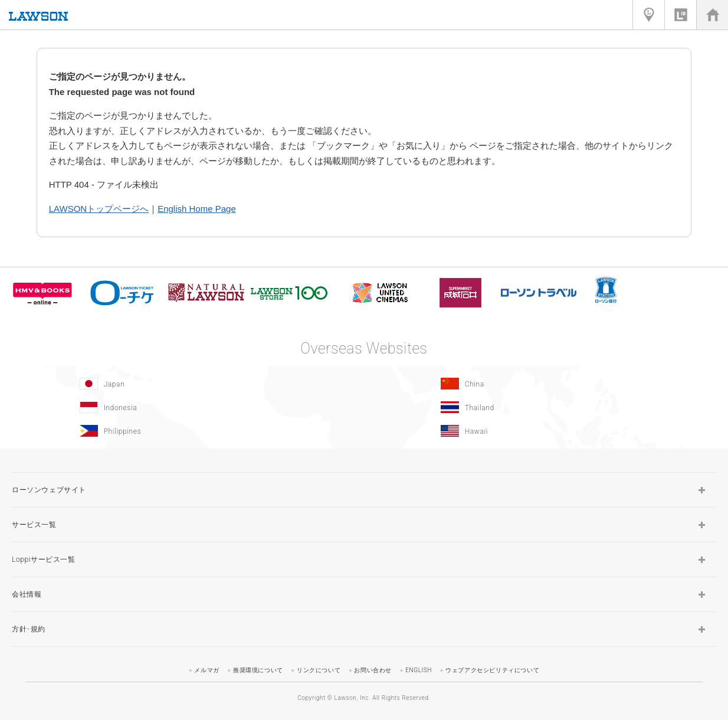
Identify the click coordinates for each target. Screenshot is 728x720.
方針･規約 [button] (29, 629)
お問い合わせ (373, 670)
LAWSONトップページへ (99, 209)
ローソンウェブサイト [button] (49, 490)
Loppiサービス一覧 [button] (44, 559)
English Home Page (197, 209)
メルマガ (206, 670)
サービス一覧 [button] (34, 525)
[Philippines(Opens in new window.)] (181, 431)
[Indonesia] (181, 407)
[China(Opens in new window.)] (542, 384)
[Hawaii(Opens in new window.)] (542, 431)
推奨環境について (258, 670)
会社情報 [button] (27, 594)
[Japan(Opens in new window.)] (181, 384)
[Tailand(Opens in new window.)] (542, 407)
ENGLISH (419, 670)
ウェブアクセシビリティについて (492, 670)
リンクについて (319, 670)
